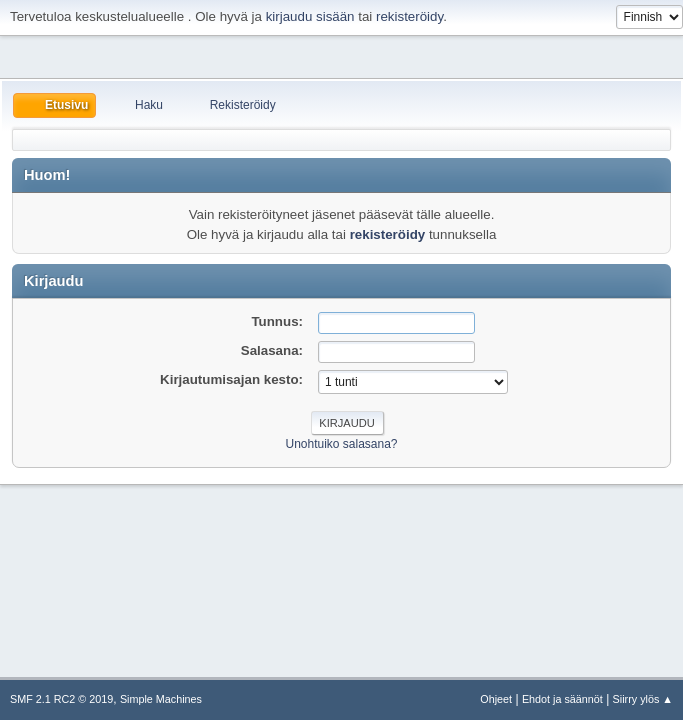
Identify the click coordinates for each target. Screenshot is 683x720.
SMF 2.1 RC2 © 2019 (61, 699)
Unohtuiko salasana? (342, 444)
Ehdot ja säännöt (562, 699)
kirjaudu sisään (310, 16)
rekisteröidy (409, 16)
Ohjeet (496, 699)
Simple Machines (161, 699)
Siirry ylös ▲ (643, 699)
